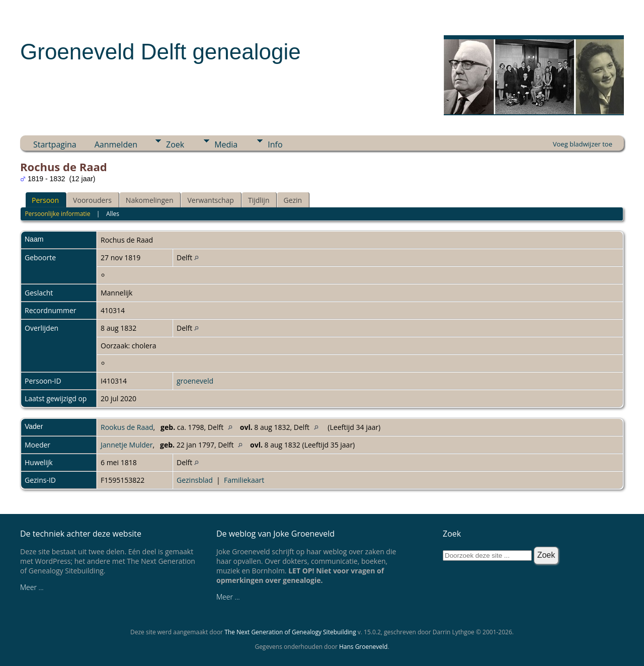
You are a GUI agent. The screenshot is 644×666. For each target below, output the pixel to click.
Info (275, 144)
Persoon (45, 200)
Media (226, 144)
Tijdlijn (259, 200)
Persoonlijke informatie (57, 214)
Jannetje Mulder (127, 445)
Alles (113, 214)
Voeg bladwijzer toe (583, 144)
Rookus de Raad (127, 427)
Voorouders (92, 200)
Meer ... (32, 587)
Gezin (293, 200)
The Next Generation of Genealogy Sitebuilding (290, 632)
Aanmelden (116, 144)
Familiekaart (244, 480)
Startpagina (55, 144)
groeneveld (195, 381)
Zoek (175, 144)
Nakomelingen (150, 200)
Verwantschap (210, 200)
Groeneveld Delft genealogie (160, 52)
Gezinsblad (195, 480)
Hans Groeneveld (364, 647)
